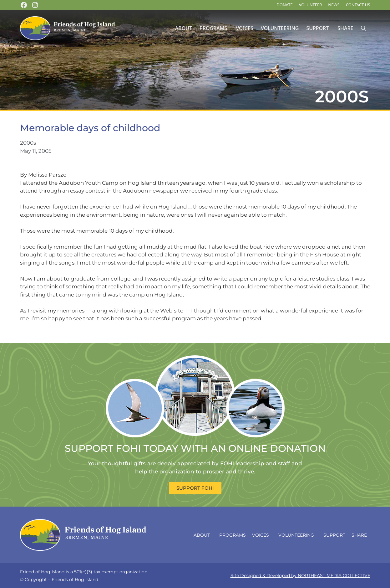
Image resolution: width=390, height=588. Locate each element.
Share (345, 28)
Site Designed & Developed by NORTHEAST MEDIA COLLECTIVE (300, 575)
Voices (245, 28)
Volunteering (280, 28)
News (334, 5)
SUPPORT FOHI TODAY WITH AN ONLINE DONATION (195, 448)
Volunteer (311, 5)
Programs (213, 28)
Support (317, 28)
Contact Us (358, 5)
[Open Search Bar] (363, 28)
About (184, 28)
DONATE (284, 5)
